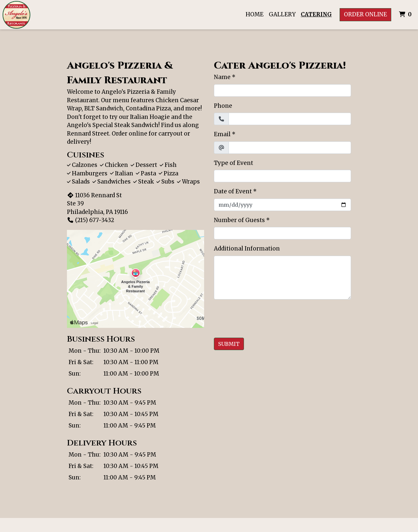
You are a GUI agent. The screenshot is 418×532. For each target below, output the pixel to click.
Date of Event (233, 191)
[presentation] (264, 317)
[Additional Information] (282, 278)
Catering (316, 14)
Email (222, 134)
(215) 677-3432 (91, 220)
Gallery (282, 14)
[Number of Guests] (282, 233)
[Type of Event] (282, 176)
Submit (229, 344)
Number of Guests (239, 220)
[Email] (290, 148)
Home (255, 14)
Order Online (365, 14)
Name (222, 77)
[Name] (282, 90)
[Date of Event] (282, 205)
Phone (223, 106)
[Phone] (290, 119)
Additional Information (247, 249)
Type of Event (233, 163)
